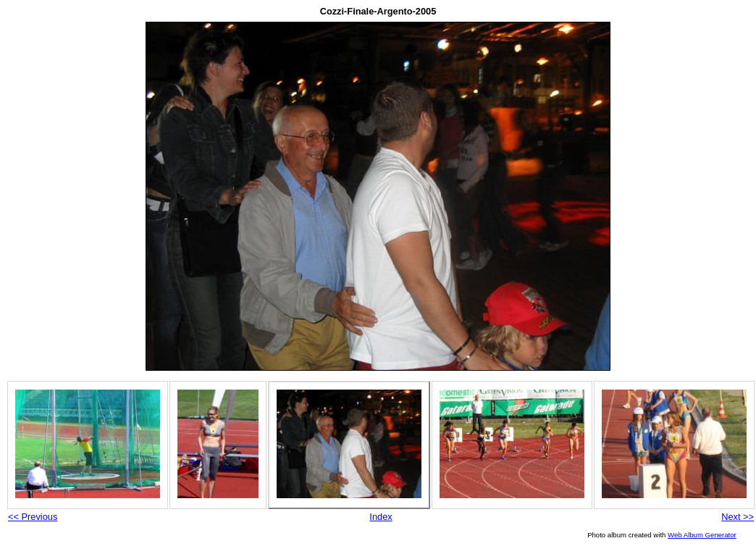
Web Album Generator (702, 535)
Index (381, 517)
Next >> (738, 517)
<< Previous (33, 517)
